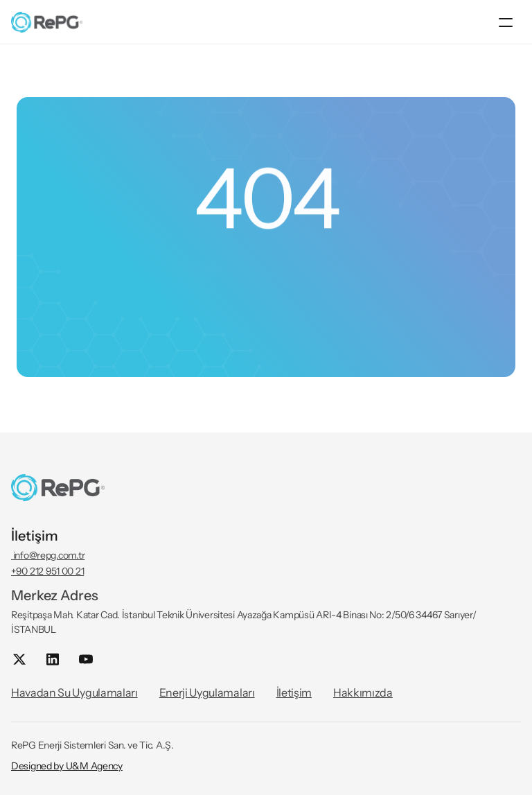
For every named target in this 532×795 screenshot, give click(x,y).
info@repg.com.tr (48, 555)
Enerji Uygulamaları (207, 692)
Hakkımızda (363, 692)
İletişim (294, 692)
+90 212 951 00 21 (47, 571)
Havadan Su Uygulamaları (74, 692)
